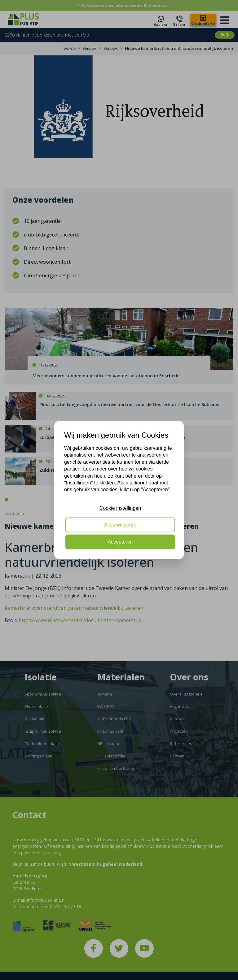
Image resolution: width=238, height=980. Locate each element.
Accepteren (120, 542)
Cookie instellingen (120, 508)
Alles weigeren (120, 525)
